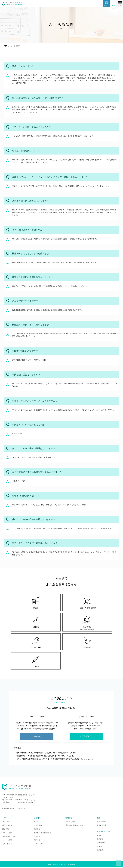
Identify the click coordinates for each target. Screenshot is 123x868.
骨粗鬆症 (36, 622)
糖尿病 (36, 603)
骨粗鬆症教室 (102, 826)
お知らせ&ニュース (104, 832)
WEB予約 (37, 737)
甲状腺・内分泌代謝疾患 (87, 603)
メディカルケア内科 (12, 4)
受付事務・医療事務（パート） (76, 826)
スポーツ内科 (36, 643)
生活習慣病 (87, 624)
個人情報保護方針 (8, 809)
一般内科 (87, 643)
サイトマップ (22, 809)
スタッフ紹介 (7, 833)
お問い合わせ (7, 845)
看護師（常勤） (71, 822)
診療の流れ (6, 830)
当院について (7, 822)
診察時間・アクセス (9, 837)
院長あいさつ (7, 826)
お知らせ (100, 836)
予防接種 (36, 662)
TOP (116, 861)
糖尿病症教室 (102, 822)
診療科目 (37, 819)
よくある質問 (7, 841)
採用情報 (69, 819)
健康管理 (100, 840)
